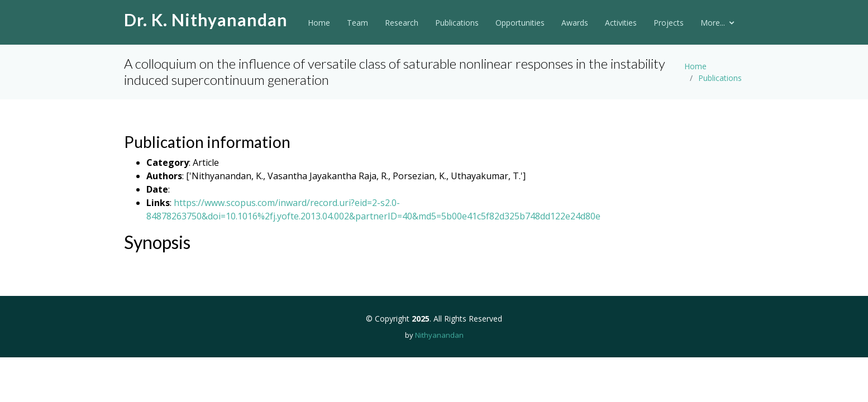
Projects (669, 23)
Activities (621, 23)
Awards (575, 23)
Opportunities (520, 23)
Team (357, 23)
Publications (457, 23)
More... (713, 23)
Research (402, 23)
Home (319, 23)
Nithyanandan (439, 335)
